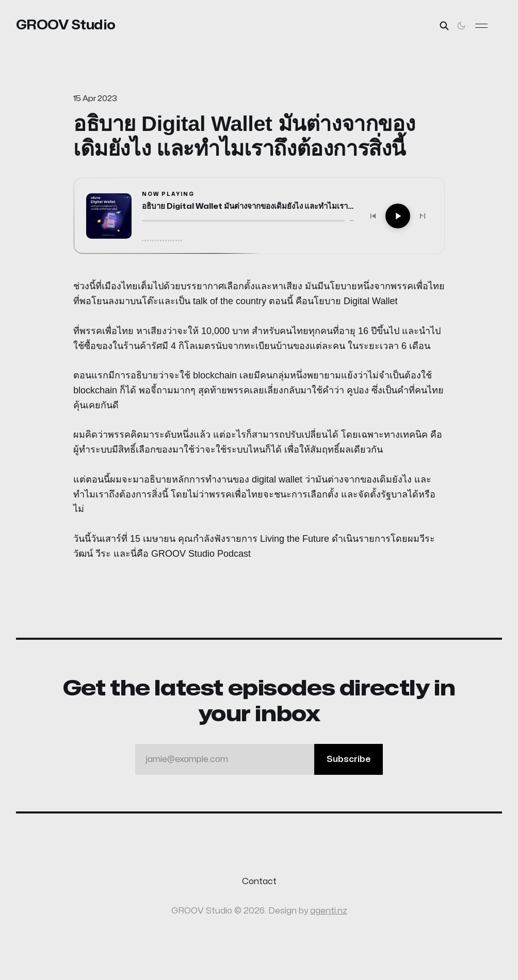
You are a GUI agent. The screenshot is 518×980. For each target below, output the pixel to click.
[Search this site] (444, 26)
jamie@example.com (264, 759)
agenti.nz (329, 911)
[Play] (398, 216)
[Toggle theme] (461, 26)
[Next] (423, 216)
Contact (259, 882)
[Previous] (373, 216)
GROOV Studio (66, 25)
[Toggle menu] (481, 26)
